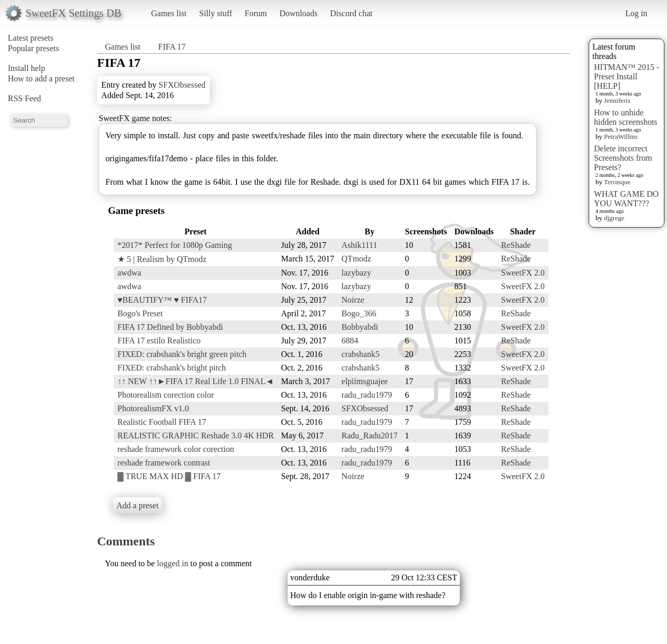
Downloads (298, 13)
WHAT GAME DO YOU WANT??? (626, 199)
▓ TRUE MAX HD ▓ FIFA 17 (169, 476)
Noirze (353, 300)
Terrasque (617, 182)
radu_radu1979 (367, 395)
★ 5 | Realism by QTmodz (162, 259)
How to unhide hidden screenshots (626, 117)
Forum (256, 13)
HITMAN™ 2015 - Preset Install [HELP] (627, 76)
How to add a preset (41, 79)
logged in (173, 563)
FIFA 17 (172, 47)
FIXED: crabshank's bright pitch (172, 368)
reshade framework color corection (176, 449)
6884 (350, 341)
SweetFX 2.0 (523, 273)
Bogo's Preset (140, 313)
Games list (169, 13)
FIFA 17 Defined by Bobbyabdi (170, 327)
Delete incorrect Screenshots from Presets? (623, 158)
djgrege (614, 218)
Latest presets (31, 38)
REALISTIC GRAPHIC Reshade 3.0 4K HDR (196, 436)
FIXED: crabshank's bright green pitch (182, 354)
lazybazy (356, 273)
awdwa (129, 273)
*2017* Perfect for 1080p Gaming (175, 245)
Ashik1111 (359, 245)
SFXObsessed (182, 85)
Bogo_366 (359, 313)
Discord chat (351, 13)
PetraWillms (621, 136)
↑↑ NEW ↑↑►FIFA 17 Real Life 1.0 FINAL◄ (196, 381)
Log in (636, 13)
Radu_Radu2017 (370, 436)
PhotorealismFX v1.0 (153, 408)
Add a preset (138, 505)
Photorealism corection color (166, 395)
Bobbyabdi (360, 327)
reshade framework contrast (164, 463)
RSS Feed (25, 98)
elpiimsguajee (365, 381)
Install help (27, 68)
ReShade (516, 245)
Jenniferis (617, 100)
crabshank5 (360, 354)
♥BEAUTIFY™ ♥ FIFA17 (162, 300)
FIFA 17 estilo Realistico (159, 341)
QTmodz (356, 259)
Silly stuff (216, 13)
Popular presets (33, 48)
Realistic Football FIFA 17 (162, 422)
